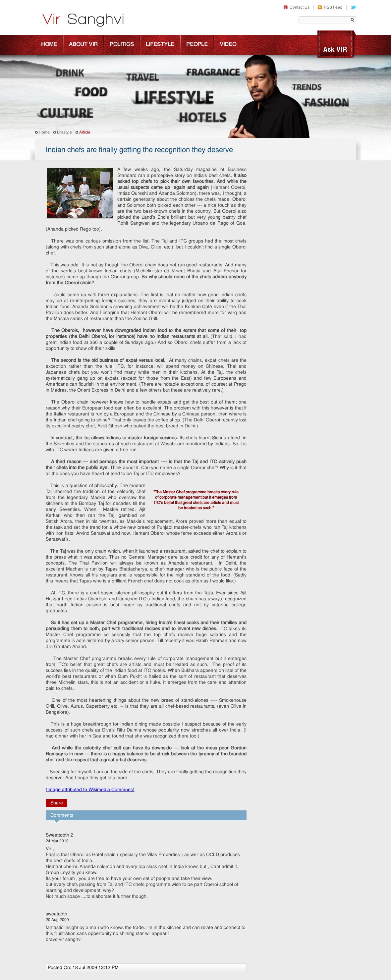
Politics (122, 45)
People (197, 45)
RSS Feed (330, 8)
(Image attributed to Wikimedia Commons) (90, 790)
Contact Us (297, 8)
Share (57, 803)
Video (228, 45)
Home (49, 45)
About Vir (83, 45)
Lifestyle (160, 45)
